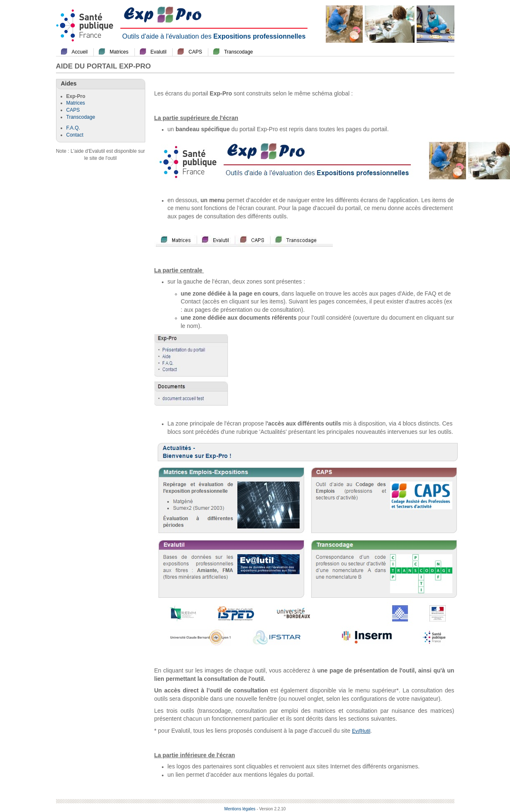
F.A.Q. (73, 128)
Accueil (80, 52)
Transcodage (239, 52)
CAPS (195, 52)
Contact (75, 135)
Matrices (119, 52)
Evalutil (159, 52)
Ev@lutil (361, 731)
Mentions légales (240, 809)
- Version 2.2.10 (271, 809)
